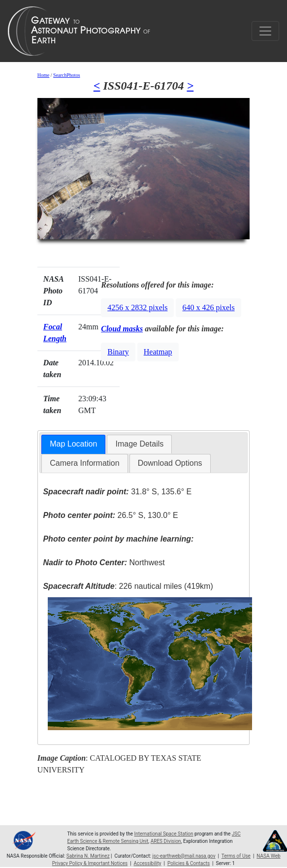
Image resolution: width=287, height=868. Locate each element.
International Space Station (164, 834)
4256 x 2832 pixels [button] (137, 307)
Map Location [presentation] (73, 444)
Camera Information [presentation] (84, 463)
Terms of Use (236, 856)
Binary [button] (118, 352)
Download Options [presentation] (170, 463)
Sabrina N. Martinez (88, 856)
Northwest (104, 563)
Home (43, 75)
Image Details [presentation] (139, 444)
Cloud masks (122, 329)
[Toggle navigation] (265, 31)
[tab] (73, 444)
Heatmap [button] (158, 352)
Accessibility (148, 863)
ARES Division (166, 841)
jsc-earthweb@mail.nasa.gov (184, 856)
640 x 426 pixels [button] (208, 307)
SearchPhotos (66, 75)
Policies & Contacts (189, 863)
